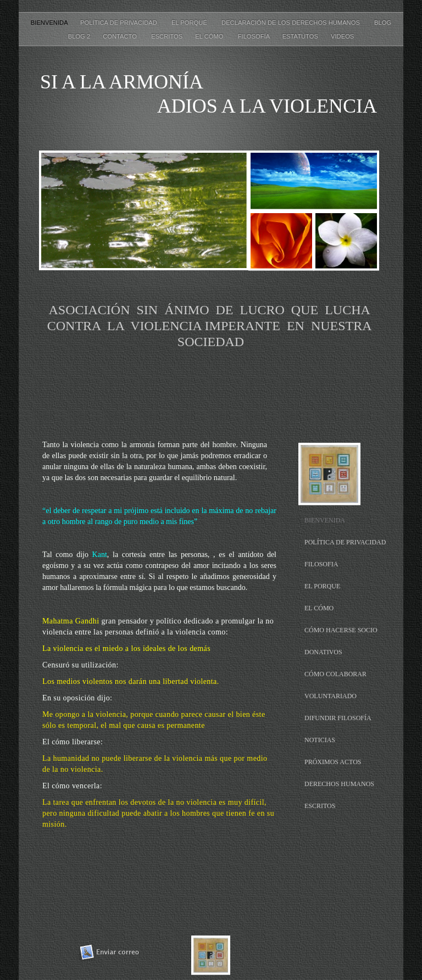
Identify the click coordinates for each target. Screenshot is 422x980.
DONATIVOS (323, 652)
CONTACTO (121, 36)
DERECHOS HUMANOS (339, 784)
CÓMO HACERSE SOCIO (341, 630)
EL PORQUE (322, 586)
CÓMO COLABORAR (335, 674)
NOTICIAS (320, 740)
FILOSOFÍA (255, 36)
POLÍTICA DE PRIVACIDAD (120, 23)
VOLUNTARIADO (331, 696)
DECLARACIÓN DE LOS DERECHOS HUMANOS (292, 23)
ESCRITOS (168, 36)
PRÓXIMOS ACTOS (333, 762)
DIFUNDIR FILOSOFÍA (338, 718)
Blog (383, 23)
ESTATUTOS (301, 36)
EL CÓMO (211, 36)
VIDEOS (342, 36)
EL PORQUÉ (191, 23)
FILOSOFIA (321, 564)
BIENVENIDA (50, 23)
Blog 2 (80, 36)
